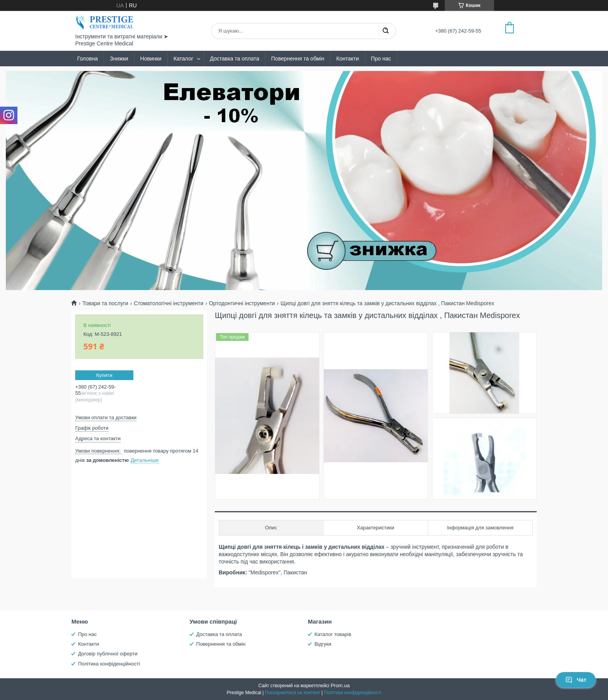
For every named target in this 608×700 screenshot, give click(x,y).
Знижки (119, 59)
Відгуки (323, 644)
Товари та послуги (105, 303)
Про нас (381, 59)
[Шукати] (385, 31)
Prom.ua (340, 685)
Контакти (347, 59)
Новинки (151, 59)
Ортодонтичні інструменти (242, 303)
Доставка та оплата (234, 59)
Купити (104, 375)
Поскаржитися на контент (292, 693)
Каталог (183, 59)
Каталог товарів (333, 634)
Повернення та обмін (298, 59)
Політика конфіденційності (109, 664)
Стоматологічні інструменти (168, 303)
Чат (576, 680)
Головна (87, 59)
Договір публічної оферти (108, 654)
